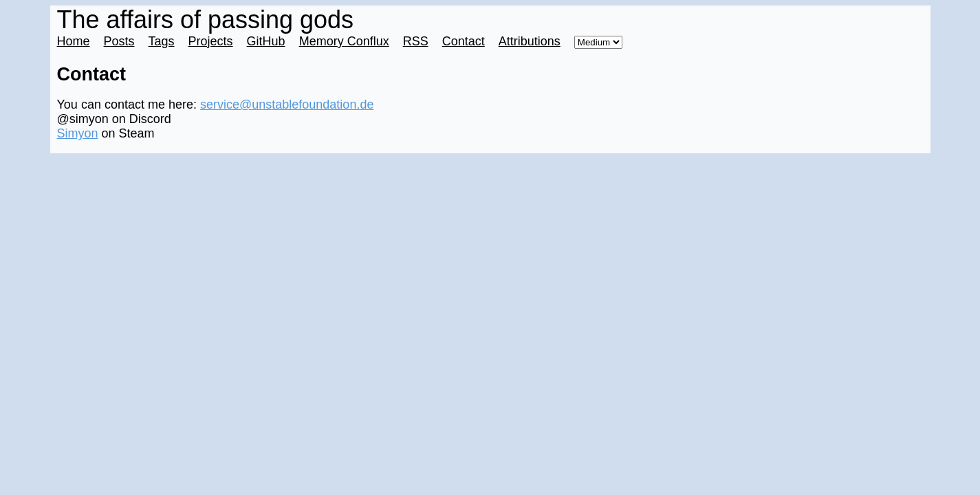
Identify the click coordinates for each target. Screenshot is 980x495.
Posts (119, 41)
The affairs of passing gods (206, 20)
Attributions (530, 41)
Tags (162, 41)
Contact (464, 41)
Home (74, 41)
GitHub (266, 41)
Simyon (78, 133)
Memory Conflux (344, 41)
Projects (211, 41)
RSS (416, 41)
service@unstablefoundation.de (287, 104)
